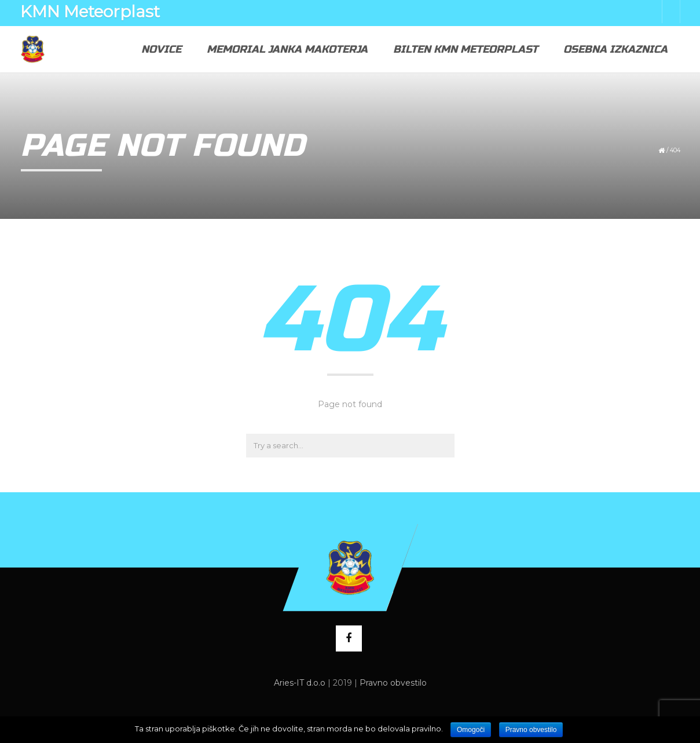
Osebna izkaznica (615, 49)
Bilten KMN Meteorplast (466, 49)
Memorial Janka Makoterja (287, 49)
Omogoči (471, 730)
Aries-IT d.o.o (300, 683)
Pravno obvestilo (393, 683)
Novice (161, 49)
